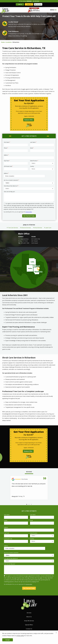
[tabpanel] (29, 445)
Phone (5, 148)
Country (32, 166)
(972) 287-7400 (25, 243)
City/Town (6, 161)
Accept (8, 640)
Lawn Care (48, 228)
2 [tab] (29, 467)
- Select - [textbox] (33, 163)
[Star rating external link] (29, 1)
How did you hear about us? (11, 186)
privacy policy (29, 212)
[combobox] (42, 163)
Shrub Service (38, 228)
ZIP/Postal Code (8, 166)
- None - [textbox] (33, 169)
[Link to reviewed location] (29, 479)
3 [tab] (31, 467)
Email (31, 148)
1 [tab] (27, 467)
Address (6, 155)
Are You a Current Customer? (11, 180)
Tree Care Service (13, 228)
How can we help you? (9, 192)
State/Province (34, 161)
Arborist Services (26, 228)
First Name (7, 142)
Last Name (33, 142)
